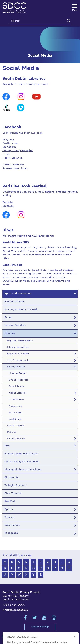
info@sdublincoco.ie (15, 610)
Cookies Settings (40, 627)
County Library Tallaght (18, 151)
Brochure (8, 206)
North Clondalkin (13, 165)
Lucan (7, 154)
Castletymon (10, 143)
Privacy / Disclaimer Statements (58, 637)
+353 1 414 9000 (14, 605)
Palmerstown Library (15, 169)
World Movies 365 (16, 243)
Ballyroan (9, 140)
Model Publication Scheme (18, 637)
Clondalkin (10, 147)
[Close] (74, 642)
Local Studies (12, 265)
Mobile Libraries (12, 158)
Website (8, 202)
